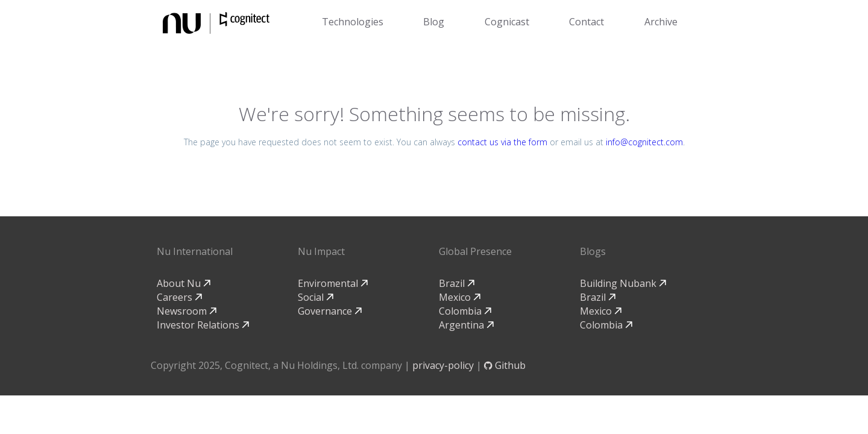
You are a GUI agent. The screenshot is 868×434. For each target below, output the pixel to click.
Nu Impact (321, 251)
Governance (330, 311)
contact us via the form (502, 142)
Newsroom (187, 311)
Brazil (457, 283)
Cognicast (507, 22)
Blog (434, 22)
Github (505, 365)
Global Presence (475, 251)
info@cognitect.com (644, 142)
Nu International (195, 251)
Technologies (353, 22)
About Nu (184, 283)
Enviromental (333, 283)
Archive (661, 22)
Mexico (460, 297)
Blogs (593, 251)
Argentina (466, 325)
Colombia (465, 311)
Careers (179, 297)
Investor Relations (203, 325)
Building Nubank (623, 283)
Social (316, 297)
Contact (587, 22)
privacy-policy (443, 365)
